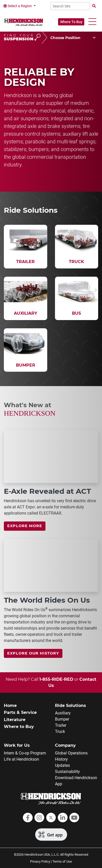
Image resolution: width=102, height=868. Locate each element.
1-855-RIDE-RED (56, 679)
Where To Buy (71, 22)
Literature (15, 720)
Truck (60, 731)
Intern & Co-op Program (25, 753)
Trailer (61, 725)
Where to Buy (19, 727)
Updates (62, 765)
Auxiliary (63, 713)
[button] (92, 22)
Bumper (62, 719)
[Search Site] (70, 6)
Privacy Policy (40, 861)
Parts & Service (20, 712)
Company (65, 745)
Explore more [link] (25, 526)
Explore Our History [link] (33, 653)
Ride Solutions (71, 706)
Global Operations (71, 753)
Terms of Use (62, 861)
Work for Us (17, 745)
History (61, 759)
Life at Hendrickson (21, 759)
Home (10, 706)
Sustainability (67, 772)
